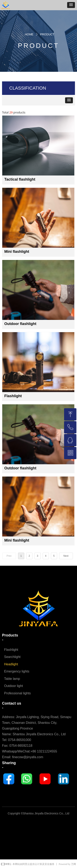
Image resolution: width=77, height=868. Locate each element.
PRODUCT (47, 34)
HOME (29, 34)
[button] (71, 5)
